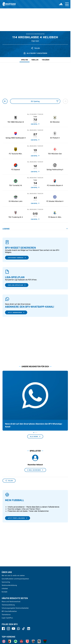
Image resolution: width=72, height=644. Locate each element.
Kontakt (4, 572)
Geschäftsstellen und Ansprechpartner (15, 559)
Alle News (35, 417)
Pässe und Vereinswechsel (11, 582)
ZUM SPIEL (35, 124)
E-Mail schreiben (35, 450)
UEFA (14, 643)
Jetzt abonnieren (16, 312)
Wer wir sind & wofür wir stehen (13, 556)
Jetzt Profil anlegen (18, 498)
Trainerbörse (6, 595)
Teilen (35, 48)
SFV (3, 643)
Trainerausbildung (8, 585)
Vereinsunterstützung (9, 565)
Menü (67, 4)
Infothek (5, 569)
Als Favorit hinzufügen (35, 53)
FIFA (20, 643)
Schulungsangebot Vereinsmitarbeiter (15, 588)
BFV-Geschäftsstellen (9, 591)
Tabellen (35, 60)
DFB (8, 643)
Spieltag (25, 60)
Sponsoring (6, 562)
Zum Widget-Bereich (17, 258)
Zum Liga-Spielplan (17, 285)
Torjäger (46, 60)
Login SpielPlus (7, 598)
